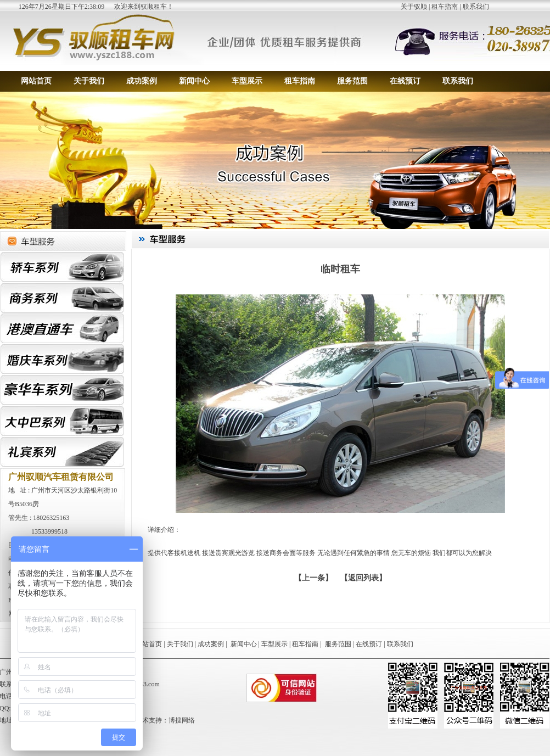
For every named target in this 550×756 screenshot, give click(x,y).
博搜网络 (182, 720)
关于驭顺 (414, 7)
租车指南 (445, 7)
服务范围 (352, 81)
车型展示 (247, 81)
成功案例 (142, 81)
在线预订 (405, 81)
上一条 (313, 578)
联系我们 (476, 7)
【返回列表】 (363, 578)
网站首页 (36, 81)
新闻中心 (194, 81)
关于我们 (89, 81)
